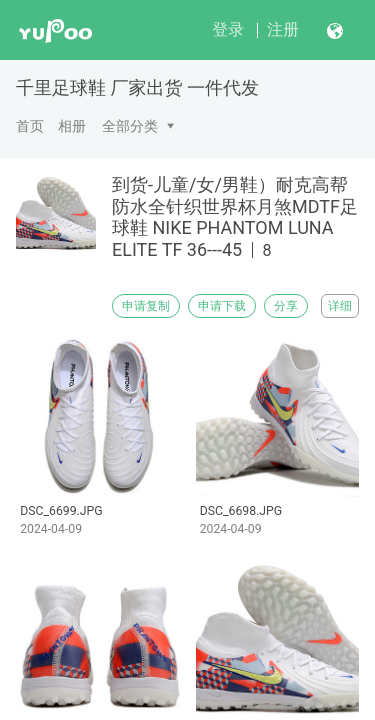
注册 (283, 29)
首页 (30, 126)
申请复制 (146, 306)
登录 (228, 29)
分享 (286, 306)
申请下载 (222, 306)
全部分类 (130, 126)
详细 (340, 306)
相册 (72, 126)
